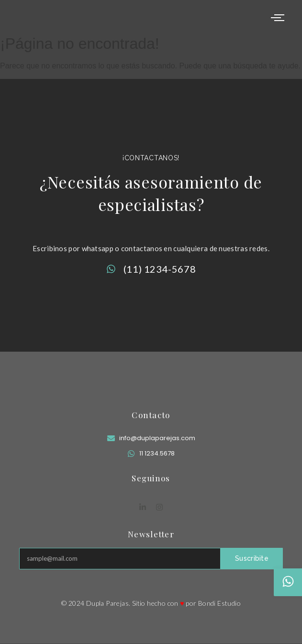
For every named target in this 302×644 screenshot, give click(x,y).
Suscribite (252, 558)
